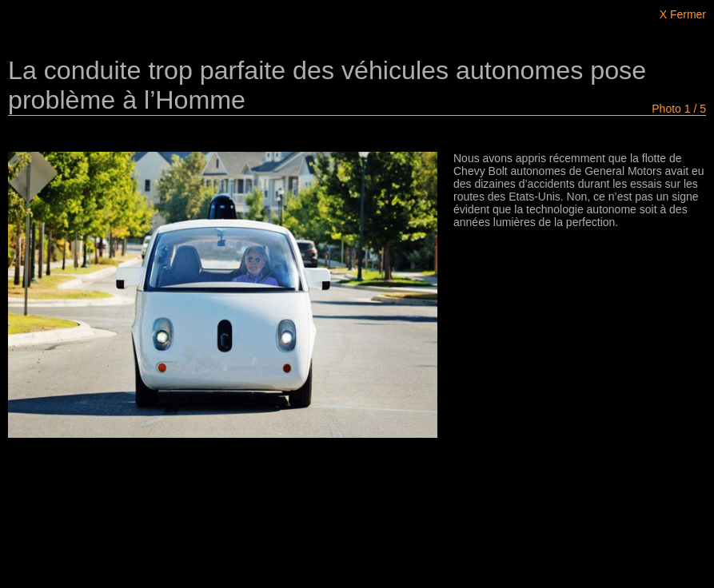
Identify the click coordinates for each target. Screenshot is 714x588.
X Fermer (683, 14)
